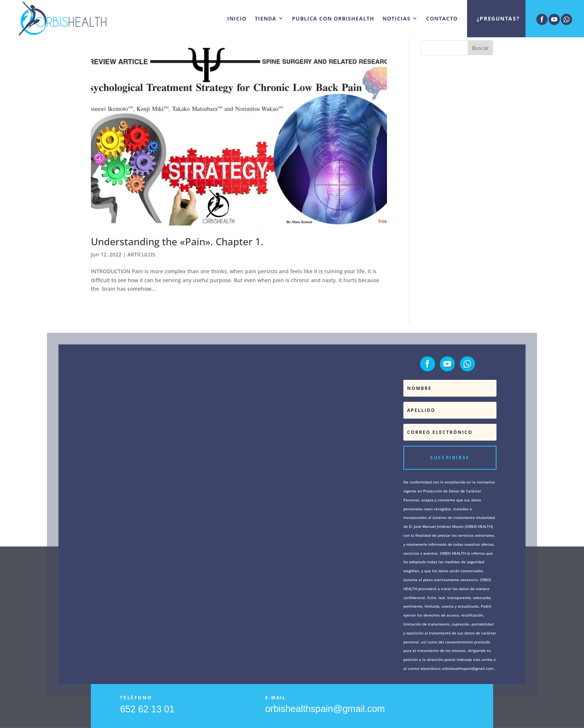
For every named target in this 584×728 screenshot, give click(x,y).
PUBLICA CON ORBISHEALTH (333, 18)
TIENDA (266, 18)
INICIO (237, 18)
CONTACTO (442, 18)
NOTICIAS (396, 18)
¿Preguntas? (498, 18)
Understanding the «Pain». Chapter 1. (177, 242)
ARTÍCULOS (141, 254)
